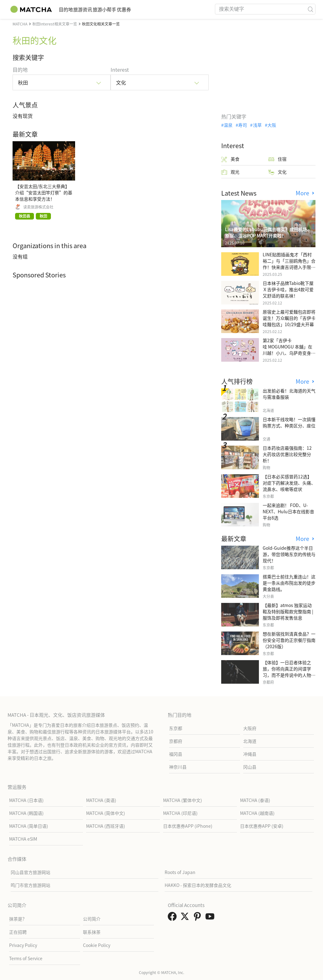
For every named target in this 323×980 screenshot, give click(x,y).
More (303, 193)
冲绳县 (250, 754)
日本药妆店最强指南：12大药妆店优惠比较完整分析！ (287, 454)
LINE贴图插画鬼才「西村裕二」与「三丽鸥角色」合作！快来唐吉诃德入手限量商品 (289, 264)
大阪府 (250, 728)
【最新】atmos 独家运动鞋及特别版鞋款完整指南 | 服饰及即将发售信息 (288, 611)
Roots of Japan (180, 872)
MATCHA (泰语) (255, 800)
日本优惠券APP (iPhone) (188, 826)
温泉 (228, 125)
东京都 (176, 728)
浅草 (257, 125)
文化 (277, 172)
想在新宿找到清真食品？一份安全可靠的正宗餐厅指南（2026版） (289, 640)
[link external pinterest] (199, 918)
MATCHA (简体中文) (106, 813)
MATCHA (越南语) (257, 813)
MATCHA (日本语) (26, 800)
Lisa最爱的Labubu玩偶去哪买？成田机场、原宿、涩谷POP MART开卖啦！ (268, 232)
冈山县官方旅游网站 (30, 872)
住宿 (277, 159)
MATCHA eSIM (23, 839)
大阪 (272, 125)
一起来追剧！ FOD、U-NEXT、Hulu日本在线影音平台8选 (288, 511)
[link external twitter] (186, 918)
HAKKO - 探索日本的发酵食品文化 (198, 885)
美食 (230, 159)
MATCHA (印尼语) (180, 813)
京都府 (176, 741)
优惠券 (157, 9)
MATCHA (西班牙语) (106, 826)
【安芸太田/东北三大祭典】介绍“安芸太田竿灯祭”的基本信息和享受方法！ (44, 192)
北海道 (250, 741)
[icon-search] (310, 9)
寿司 (243, 125)
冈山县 (250, 767)
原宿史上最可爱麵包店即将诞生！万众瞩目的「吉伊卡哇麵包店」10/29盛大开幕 (289, 318)
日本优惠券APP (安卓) (262, 826)
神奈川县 (178, 767)
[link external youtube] (211, 918)
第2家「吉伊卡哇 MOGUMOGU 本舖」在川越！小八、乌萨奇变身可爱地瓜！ (289, 350)
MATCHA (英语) (101, 800)
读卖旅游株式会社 (38, 207)
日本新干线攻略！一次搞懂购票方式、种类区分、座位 (289, 422)
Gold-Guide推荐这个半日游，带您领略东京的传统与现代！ (289, 554)
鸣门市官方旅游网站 (30, 885)
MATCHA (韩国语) (26, 813)
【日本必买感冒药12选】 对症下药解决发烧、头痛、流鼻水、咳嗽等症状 (289, 483)
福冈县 (176, 754)
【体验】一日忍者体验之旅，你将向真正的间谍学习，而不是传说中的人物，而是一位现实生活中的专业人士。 (289, 675)
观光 (230, 172)
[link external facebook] (173, 918)
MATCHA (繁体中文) (183, 800)
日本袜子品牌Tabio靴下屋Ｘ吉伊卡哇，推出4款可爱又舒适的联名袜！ (288, 289)
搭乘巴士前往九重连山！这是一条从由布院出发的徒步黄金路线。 (289, 583)
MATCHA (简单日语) (29, 826)
